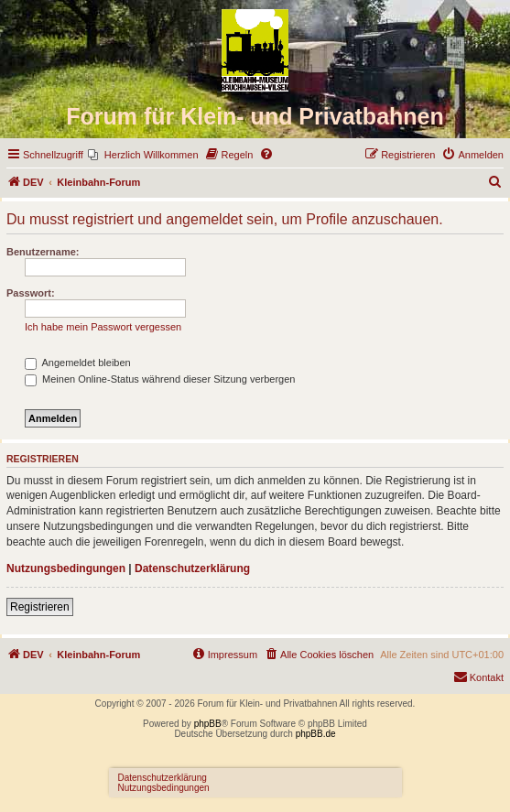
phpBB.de (316, 734)
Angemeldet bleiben (78, 363)
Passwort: (31, 293)
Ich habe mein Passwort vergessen (103, 327)
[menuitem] (143, 155)
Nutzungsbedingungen (66, 568)
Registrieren (40, 607)
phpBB (208, 724)
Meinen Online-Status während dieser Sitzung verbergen (160, 379)
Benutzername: (43, 252)
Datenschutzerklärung (192, 568)
